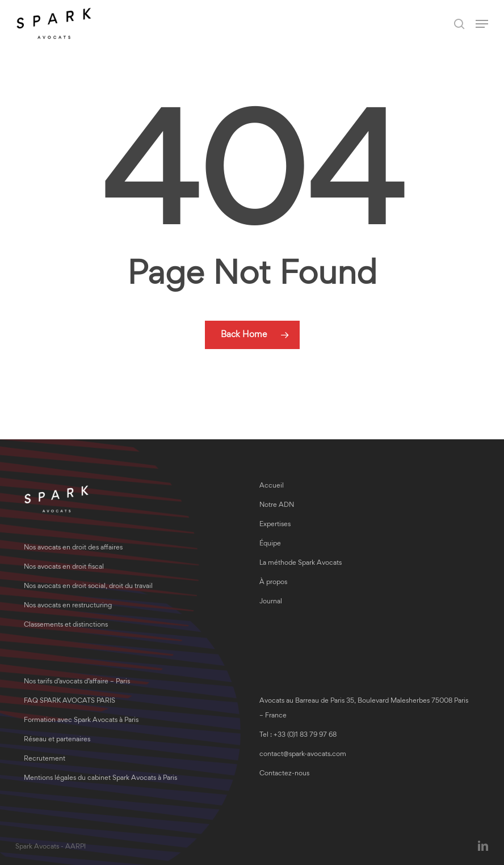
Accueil (272, 486)
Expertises (275, 525)
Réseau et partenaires (57, 740)
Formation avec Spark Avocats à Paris (81, 721)
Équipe (270, 544)
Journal (271, 602)
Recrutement (45, 759)
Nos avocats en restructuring (68, 606)
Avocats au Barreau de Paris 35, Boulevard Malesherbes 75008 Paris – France (364, 709)
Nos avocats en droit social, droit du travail (88, 587)
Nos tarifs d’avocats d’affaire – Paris (77, 682)
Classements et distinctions (66, 625)
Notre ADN (277, 505)
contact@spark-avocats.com (303, 755)
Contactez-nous (284, 774)
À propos (273, 583)
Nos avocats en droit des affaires (73, 548)
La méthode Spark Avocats (301, 563)
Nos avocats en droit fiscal (64, 567)
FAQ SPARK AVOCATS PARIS (70, 701)
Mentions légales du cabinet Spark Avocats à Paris (100, 778)
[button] (482, 24)
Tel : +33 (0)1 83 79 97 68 (298, 735)
